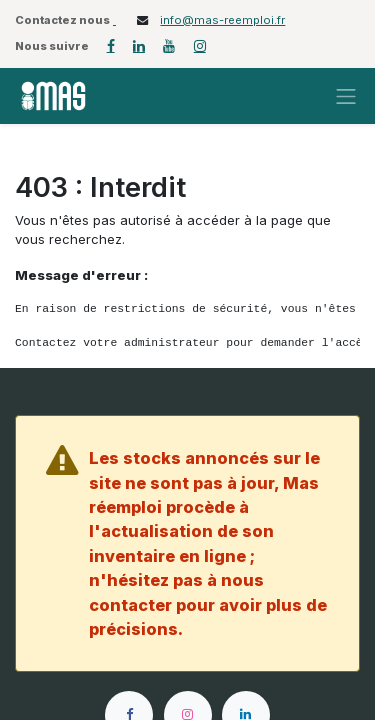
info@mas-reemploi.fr (222, 20)
